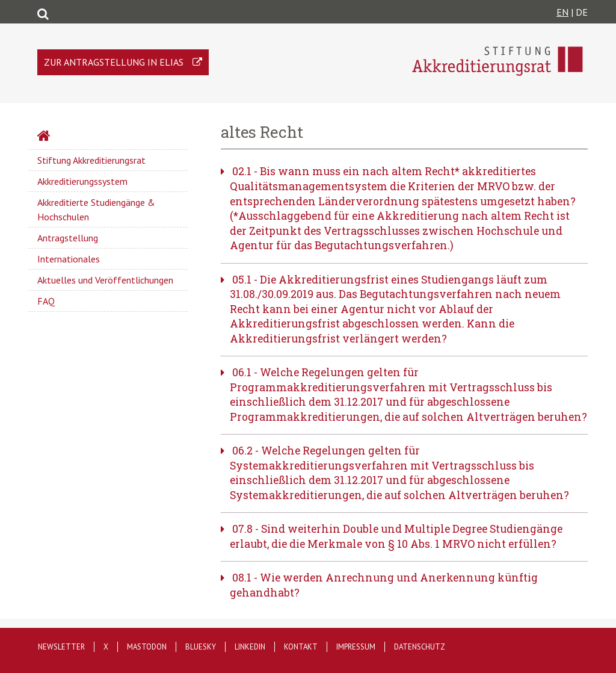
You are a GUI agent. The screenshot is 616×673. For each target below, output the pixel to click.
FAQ (46, 301)
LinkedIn (250, 647)
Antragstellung (68, 238)
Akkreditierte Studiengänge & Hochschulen (96, 209)
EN (562, 12)
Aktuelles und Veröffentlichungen (105, 280)
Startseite (76, 137)
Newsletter (61, 647)
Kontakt (301, 647)
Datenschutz (420, 647)
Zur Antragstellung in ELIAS (114, 62)
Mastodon (147, 647)
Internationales (69, 259)
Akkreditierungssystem (82, 181)
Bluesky (201, 647)
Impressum (356, 647)
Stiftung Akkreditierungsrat (91, 160)
